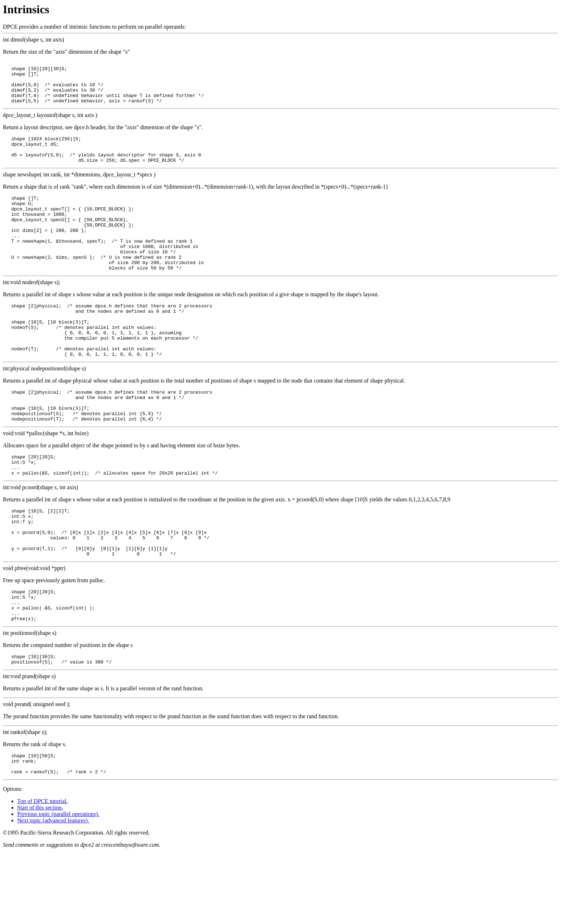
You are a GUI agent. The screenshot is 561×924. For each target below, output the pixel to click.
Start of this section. (40, 881)
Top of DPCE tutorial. (42, 874)
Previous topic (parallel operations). (58, 887)
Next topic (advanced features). (53, 893)
